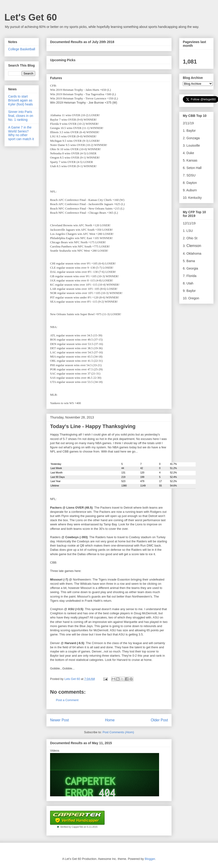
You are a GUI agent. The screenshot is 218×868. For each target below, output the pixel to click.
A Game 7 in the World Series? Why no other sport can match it (21, 133)
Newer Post (60, 720)
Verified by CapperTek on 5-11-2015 (79, 827)
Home (110, 720)
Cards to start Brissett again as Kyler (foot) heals (20, 100)
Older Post (159, 720)
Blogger (150, 859)
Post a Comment (67, 700)
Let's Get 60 (31, 17)
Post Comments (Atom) (118, 732)
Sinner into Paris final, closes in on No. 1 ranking (21, 116)
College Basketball (22, 49)
